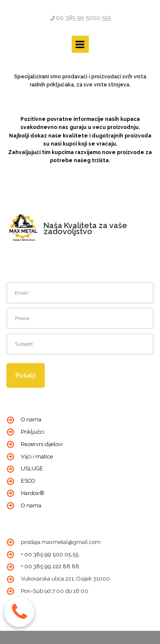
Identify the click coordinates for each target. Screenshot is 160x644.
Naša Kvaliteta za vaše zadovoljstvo (85, 228)
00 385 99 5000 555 (83, 18)
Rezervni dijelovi (42, 444)
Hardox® (33, 493)
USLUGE (32, 468)
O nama (31, 419)
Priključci (33, 432)
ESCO (28, 481)
